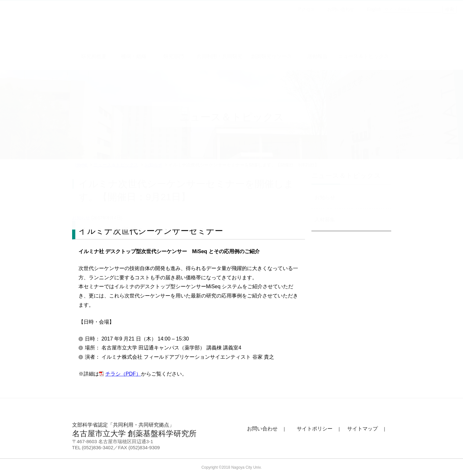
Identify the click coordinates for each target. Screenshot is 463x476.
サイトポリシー (315, 429)
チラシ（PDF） (123, 374)
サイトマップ (362, 429)
